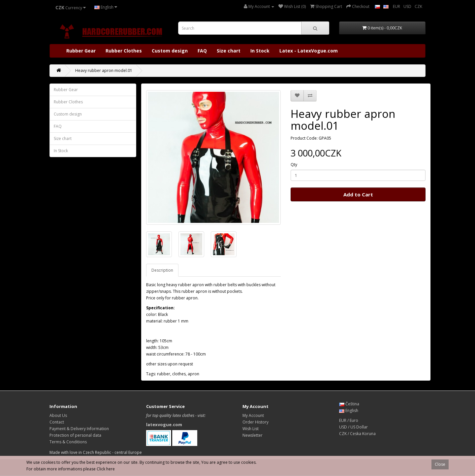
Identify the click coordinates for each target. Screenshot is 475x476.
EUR (396, 6)
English (106, 7)
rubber (164, 374)
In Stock (260, 51)
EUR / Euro (349, 420)
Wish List (251, 429)
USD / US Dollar (353, 427)
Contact (57, 422)
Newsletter (253, 435)
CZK (418, 6)
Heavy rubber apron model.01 (104, 70)
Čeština (349, 404)
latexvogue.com (164, 425)
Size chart (229, 51)
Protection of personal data (75, 435)
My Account (253, 415)
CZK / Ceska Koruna (357, 434)
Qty (294, 165)
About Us (58, 415)
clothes (179, 374)
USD (407, 6)
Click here (106, 469)
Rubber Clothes (124, 51)
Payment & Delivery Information (79, 429)
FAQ (202, 51)
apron (193, 374)
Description (162, 270)
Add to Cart (358, 194)
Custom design (170, 51)
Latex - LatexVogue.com (309, 51)
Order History (255, 422)
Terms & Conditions (68, 442)
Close (440, 464)
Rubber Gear (81, 51)
